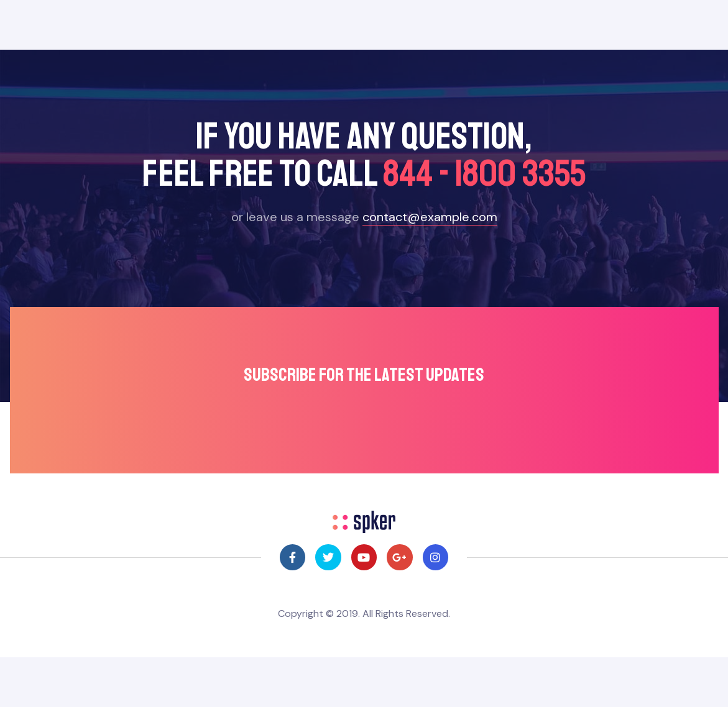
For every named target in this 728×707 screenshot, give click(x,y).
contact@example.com (430, 217)
